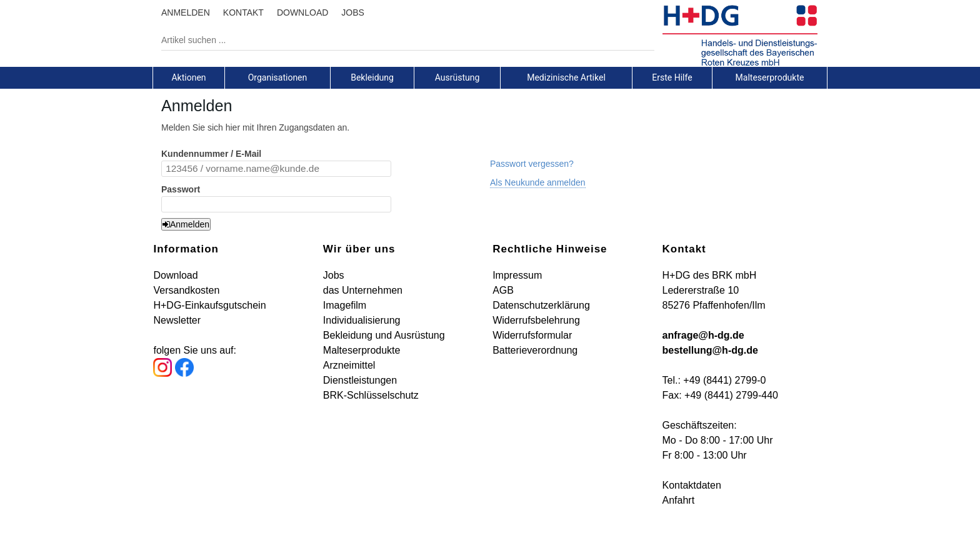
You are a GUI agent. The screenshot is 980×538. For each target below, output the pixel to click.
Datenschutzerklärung (541, 305)
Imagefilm (345, 305)
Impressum (517, 275)
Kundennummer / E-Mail (211, 154)
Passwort (181, 189)
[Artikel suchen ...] (398, 40)
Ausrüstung (457, 77)
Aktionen (188, 77)
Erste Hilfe (672, 77)
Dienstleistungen (360, 380)
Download (175, 275)
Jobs (334, 275)
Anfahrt (679, 500)
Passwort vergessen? (532, 164)
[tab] (189, 77)
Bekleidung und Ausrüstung (384, 335)
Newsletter (177, 320)
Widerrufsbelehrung (536, 320)
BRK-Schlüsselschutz (371, 395)
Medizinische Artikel (566, 77)
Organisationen (278, 77)
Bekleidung (372, 77)
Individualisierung (362, 320)
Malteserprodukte (770, 77)
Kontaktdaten (692, 485)
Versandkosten (186, 290)
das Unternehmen (363, 290)
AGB (503, 290)
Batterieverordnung (535, 350)
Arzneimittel (349, 365)
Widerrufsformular (532, 335)
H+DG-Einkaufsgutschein (209, 305)
